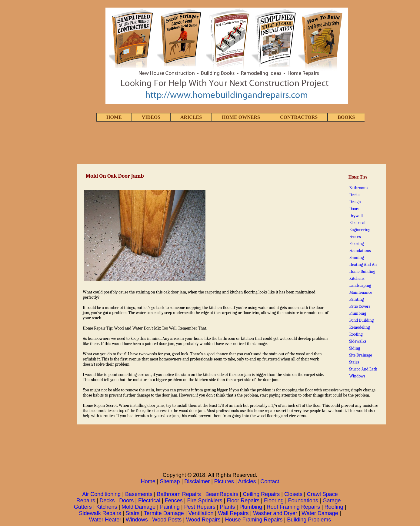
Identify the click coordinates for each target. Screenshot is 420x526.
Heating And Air (363, 265)
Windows (357, 376)
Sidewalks (358, 341)
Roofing (356, 334)
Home (148, 481)
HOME (114, 117)
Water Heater (105, 520)
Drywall (356, 216)
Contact (270, 481)
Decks (354, 195)
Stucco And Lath (363, 369)
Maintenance (361, 292)
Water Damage (320, 513)
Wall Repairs (233, 513)
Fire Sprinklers (205, 501)
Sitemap (170, 481)
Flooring (356, 244)
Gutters (83, 507)
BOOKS (346, 117)
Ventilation (201, 513)
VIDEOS (151, 117)
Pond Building (361, 320)
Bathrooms (359, 188)
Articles (247, 481)
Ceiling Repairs (261, 494)
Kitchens (357, 278)
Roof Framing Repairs (293, 507)
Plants (227, 507)
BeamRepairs (222, 494)
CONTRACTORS (299, 117)
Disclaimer (197, 481)
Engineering (360, 230)
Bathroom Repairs (179, 494)
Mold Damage (138, 507)
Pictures (224, 481)
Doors (354, 209)
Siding (355, 348)
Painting (356, 299)
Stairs (354, 362)
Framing (356, 258)
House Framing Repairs (254, 520)
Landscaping (360, 285)
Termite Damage (164, 513)
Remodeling (359, 327)
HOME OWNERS (241, 117)
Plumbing (358, 313)
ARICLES (191, 117)
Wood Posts (167, 520)
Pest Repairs (200, 507)
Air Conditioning (101, 494)
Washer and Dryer (275, 513)
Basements (139, 494)
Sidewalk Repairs (100, 513)
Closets (293, 494)
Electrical (357, 223)
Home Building (362, 271)
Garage (332, 501)
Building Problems (309, 520)
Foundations (360, 251)
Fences (355, 237)
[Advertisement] (210, 143)
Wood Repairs (203, 520)
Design (355, 202)
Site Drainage (360, 355)
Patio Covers (360, 306)
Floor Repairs (243, 501)
